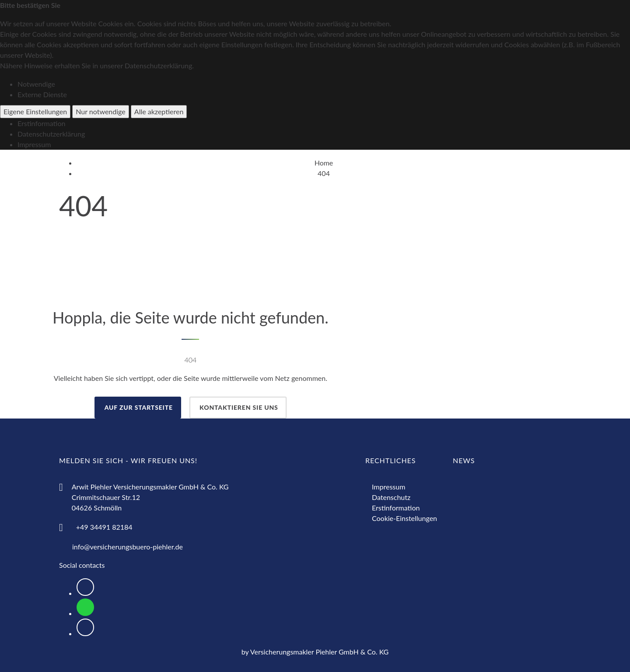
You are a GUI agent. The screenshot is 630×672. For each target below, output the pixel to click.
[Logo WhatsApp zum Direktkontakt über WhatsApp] (85, 607)
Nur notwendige (100, 111)
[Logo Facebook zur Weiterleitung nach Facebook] (85, 587)
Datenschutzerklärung (51, 134)
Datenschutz (391, 497)
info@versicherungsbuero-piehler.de (128, 547)
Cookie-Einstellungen (404, 518)
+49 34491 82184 (104, 527)
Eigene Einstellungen (35, 111)
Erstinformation (41, 123)
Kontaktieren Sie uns (238, 407)
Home (324, 163)
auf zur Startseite (138, 407)
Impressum (34, 144)
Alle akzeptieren (159, 111)
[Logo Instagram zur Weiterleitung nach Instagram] (85, 627)
